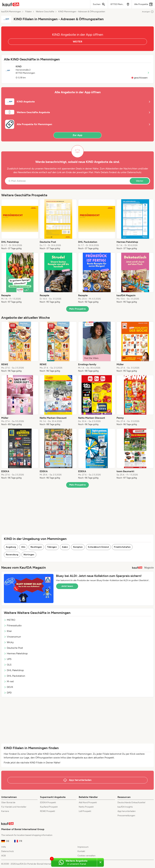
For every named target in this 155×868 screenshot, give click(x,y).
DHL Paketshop (14, 670)
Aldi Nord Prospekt (88, 802)
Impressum (83, 847)
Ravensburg (12, 555)
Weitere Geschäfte (45, 12)
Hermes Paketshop (16, 653)
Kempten (78, 547)
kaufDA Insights (125, 807)
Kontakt (81, 851)
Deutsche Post (13, 648)
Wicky (9, 642)
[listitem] (20, 225)
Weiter (140, 181)
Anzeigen (148, 12)
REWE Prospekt (48, 811)
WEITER (77, 42)
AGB (3, 856)
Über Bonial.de (8, 802)
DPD (8, 693)
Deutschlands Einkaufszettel (131, 802)
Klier (8, 631)
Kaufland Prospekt (49, 807)
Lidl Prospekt (85, 811)
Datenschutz (134, 172)
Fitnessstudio (13, 625)
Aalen (65, 547)
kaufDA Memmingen (11, 12)
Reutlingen (36, 547)
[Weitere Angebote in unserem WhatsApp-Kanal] (74, 862)
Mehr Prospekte (78, 309)
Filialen (28, 12)
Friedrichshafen (122, 547)
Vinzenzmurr (12, 637)
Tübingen (52, 547)
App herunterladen (127, 811)
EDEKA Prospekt (48, 802)
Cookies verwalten (86, 856)
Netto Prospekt (86, 807)
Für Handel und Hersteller (14, 807)
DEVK (9, 687)
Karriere (5, 811)
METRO (10, 620)
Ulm (23, 547)
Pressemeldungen (126, 816)
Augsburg (11, 547)
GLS (8, 665)
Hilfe (4, 847)
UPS (8, 659)
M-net (9, 681)
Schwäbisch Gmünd (98, 547)
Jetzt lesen (67, 586)
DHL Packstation (14, 676)
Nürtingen (29, 555)
